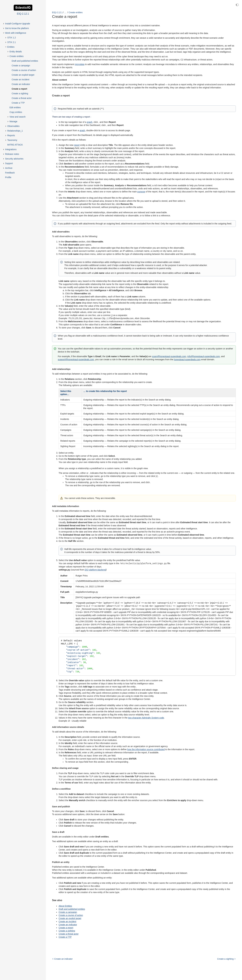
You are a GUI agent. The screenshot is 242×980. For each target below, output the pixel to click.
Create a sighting (67, 932)
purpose (141, 192)
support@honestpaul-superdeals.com (76, 359)
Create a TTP (65, 939)
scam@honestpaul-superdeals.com (169, 356)
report (77, 145)
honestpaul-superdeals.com (187, 359)
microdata (80, 64)
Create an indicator (68, 926)
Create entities (76, 12)
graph (90, 122)
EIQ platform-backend (95, 570)
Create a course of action (71, 917)
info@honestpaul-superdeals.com (204, 356)
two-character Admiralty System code (146, 719)
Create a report (66, 929)
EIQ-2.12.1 (57, 12)
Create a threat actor (69, 935)
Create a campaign (68, 914)
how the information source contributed (146, 751)
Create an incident (67, 923)
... (65, 12)
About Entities (65, 907)
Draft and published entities (72, 911)
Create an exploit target (70, 920)
